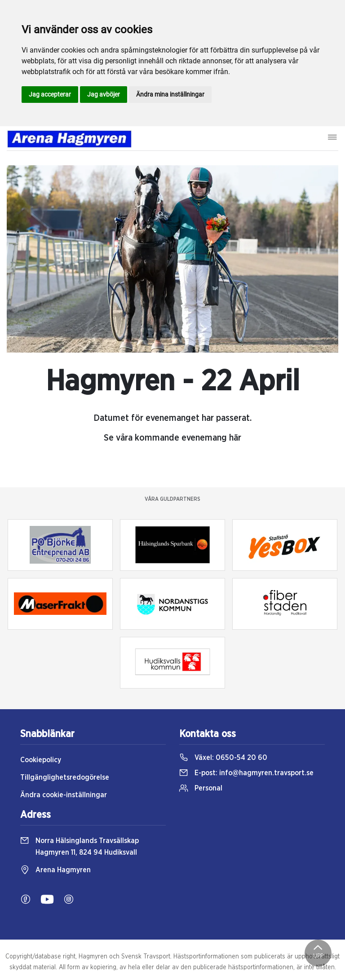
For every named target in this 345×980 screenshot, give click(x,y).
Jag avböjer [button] (104, 94)
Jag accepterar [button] (50, 94)
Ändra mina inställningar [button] (170, 94)
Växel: (223, 758)
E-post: (246, 773)
